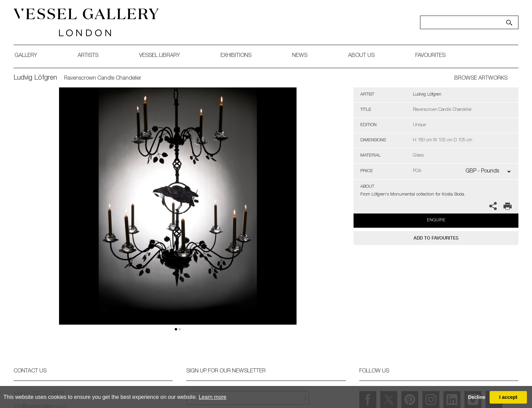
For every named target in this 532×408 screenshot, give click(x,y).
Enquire (436, 220)
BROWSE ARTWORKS (481, 79)
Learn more (212, 397)
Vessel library (159, 56)
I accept (508, 397)
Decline (477, 397)
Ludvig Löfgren (35, 78)
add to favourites (436, 238)
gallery (26, 56)
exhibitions (236, 56)
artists (88, 56)
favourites (430, 56)
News (300, 56)
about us (361, 56)
